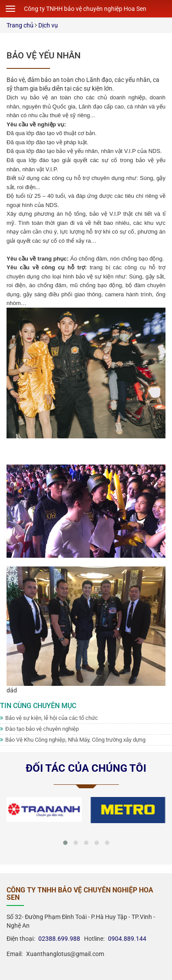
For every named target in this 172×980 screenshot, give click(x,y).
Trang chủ (20, 25)
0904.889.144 (127, 939)
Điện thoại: (21, 939)
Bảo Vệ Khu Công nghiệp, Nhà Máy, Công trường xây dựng (73, 740)
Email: (15, 954)
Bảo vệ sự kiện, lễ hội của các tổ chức (49, 718)
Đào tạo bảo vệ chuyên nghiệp (39, 729)
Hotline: (92, 939)
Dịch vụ (48, 25)
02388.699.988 (59, 939)
